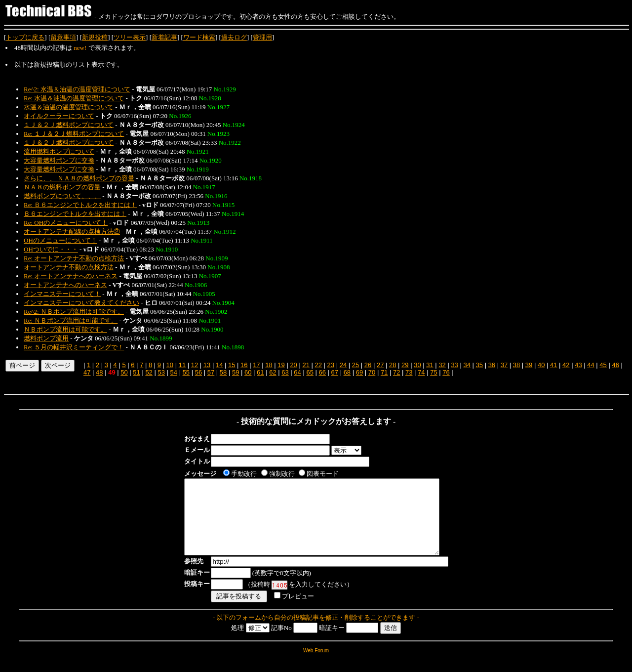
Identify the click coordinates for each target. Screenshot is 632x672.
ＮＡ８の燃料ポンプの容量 (62, 187)
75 (434, 372)
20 (293, 365)
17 (256, 365)
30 (417, 365)
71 (384, 372)
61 (260, 372)
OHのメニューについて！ (60, 240)
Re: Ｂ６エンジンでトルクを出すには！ (80, 205)
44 (591, 365)
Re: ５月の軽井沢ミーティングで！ (74, 347)
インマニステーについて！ (62, 294)
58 (223, 372)
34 (467, 365)
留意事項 (63, 37)
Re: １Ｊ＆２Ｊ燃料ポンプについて (74, 134)
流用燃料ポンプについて (59, 151)
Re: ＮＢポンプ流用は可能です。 (71, 320)
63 (285, 372)
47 (87, 372)
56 (198, 372)
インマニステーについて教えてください (81, 303)
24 (343, 365)
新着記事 (164, 37)
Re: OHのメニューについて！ (66, 223)
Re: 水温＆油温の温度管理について (74, 98)
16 (244, 365)
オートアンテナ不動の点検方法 (69, 267)
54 (174, 372)
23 (331, 365)
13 (207, 365)
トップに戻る (25, 37)
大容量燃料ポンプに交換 (59, 160)
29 (405, 365)
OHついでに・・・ (51, 249)
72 (396, 372)
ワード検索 (199, 37)
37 (504, 365)
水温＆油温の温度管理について (69, 107)
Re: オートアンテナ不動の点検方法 (74, 258)
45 (603, 365)
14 (219, 365)
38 (516, 365)
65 (310, 372)
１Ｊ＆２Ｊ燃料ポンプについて (69, 125)
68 (347, 372)
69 (359, 372)
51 (136, 372)
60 (248, 372)
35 (479, 365)
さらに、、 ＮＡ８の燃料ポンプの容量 (79, 178)
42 (566, 365)
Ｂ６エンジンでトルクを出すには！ (75, 214)
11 (182, 365)
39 (529, 365)
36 (492, 365)
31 (430, 365)
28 (393, 365)
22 (318, 365)
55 (186, 372)
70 (372, 372)
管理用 (262, 37)
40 (541, 365)
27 (380, 365)
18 (269, 365)
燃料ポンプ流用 (46, 338)
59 (236, 372)
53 (161, 372)
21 (306, 365)
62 (273, 372)
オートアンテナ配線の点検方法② (72, 231)
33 (454, 365)
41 (553, 365)
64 (297, 372)
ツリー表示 (130, 37)
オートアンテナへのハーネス (65, 285)
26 (368, 365)
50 (124, 372)
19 (281, 365)
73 (409, 372)
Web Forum (316, 665)
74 (421, 372)
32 (442, 365)
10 (170, 365)
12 (195, 365)
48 (99, 372)
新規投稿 (95, 37)
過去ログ (234, 37)
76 (446, 372)
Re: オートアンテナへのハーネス (71, 276)
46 (615, 365)
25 (355, 365)
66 (322, 372)
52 (149, 372)
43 (578, 365)
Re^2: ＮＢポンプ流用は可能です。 (74, 312)
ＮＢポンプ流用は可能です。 (65, 329)
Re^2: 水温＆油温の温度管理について (77, 89)
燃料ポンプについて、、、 (62, 196)
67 (335, 372)
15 (232, 365)
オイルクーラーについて (59, 116)
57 (211, 372)
